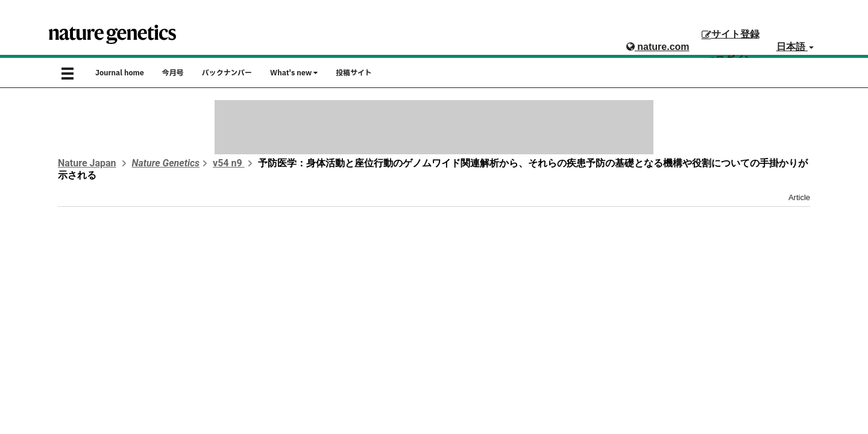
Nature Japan (87, 163)
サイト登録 (731, 34)
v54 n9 (229, 163)
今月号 (173, 73)
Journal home (120, 73)
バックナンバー (227, 73)
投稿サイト (354, 73)
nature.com (658, 47)
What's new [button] (294, 73)
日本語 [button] (795, 47)
